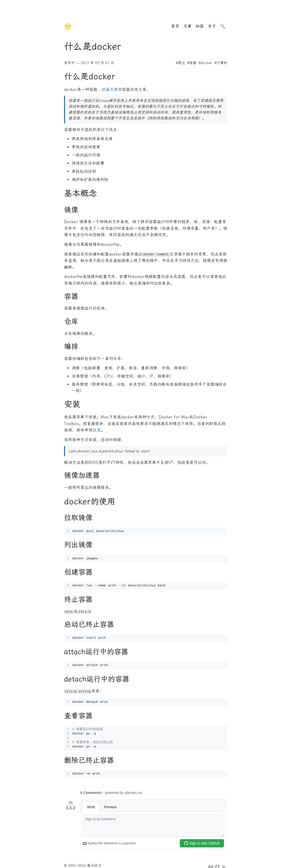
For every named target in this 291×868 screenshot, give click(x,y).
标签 (200, 26)
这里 (97, 430)
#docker (205, 63)
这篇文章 (110, 89)
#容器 (192, 63)
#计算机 (221, 63)
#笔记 (180, 63)
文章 (187, 26)
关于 (212, 26)
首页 (175, 26)
